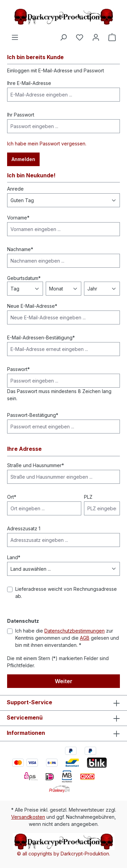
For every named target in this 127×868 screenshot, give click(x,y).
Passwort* (18, 369)
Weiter (64, 681)
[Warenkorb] (112, 37)
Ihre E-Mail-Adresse (29, 83)
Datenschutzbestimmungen (75, 631)
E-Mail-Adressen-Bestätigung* (41, 338)
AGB (85, 638)
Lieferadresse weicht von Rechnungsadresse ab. (66, 592)
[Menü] (15, 37)
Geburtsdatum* (24, 278)
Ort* (12, 497)
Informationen (26, 733)
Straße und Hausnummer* (36, 465)
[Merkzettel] (80, 37)
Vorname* (18, 218)
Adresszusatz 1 (24, 528)
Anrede (15, 189)
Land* (14, 557)
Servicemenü (25, 718)
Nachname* (20, 249)
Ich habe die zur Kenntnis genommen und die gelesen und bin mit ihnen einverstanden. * (67, 638)
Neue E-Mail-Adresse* (32, 306)
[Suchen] (63, 37)
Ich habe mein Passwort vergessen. (47, 144)
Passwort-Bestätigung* (33, 415)
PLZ (88, 497)
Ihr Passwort (21, 115)
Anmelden (23, 159)
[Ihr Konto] (96, 37)
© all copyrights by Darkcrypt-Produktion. (63, 854)
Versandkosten (28, 817)
